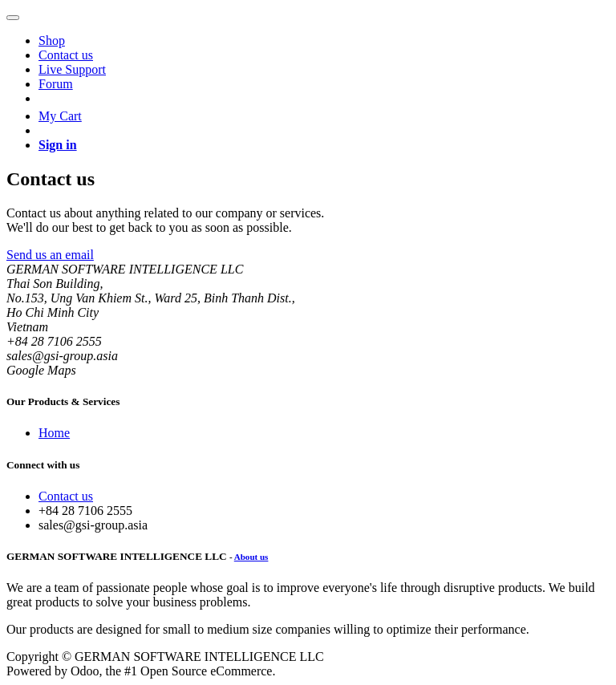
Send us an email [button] (50, 255)
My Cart (60, 116)
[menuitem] (52, 41)
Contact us (66, 496)
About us (251, 557)
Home (54, 433)
